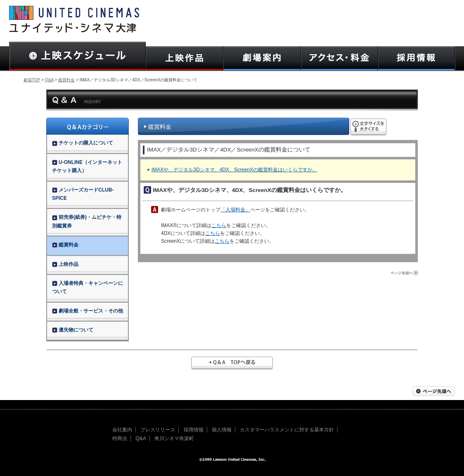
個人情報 (222, 430)
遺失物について (73, 330)
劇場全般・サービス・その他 (88, 311)
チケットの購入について (83, 143)
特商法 (120, 438)
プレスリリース (158, 430)
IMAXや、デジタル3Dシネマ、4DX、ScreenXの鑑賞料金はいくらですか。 (234, 170)
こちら (219, 225)
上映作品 (65, 264)
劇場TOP (32, 80)
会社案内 (122, 430)
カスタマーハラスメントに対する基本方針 (287, 430)
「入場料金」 (235, 210)
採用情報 (194, 430)
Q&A (49, 80)
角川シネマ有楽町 (174, 438)
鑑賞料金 (66, 80)
